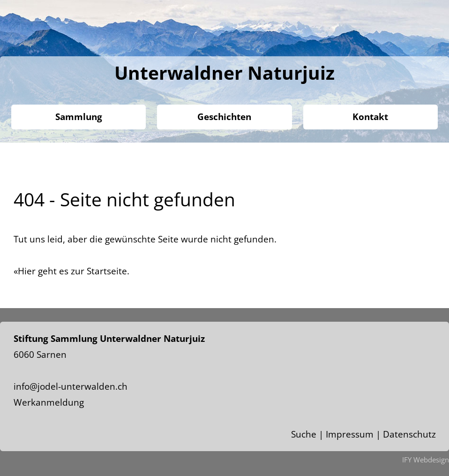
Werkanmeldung (49, 402)
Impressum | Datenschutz (381, 434)
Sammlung (79, 117)
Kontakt (370, 117)
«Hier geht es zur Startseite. (71, 271)
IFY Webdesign (426, 460)
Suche (304, 434)
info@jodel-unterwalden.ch (71, 386)
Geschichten (224, 117)
